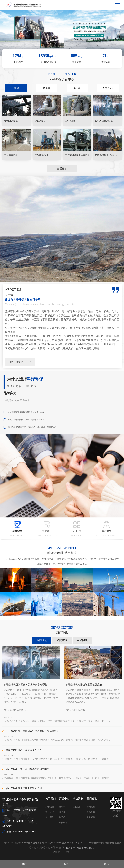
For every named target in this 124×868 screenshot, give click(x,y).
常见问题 (82, 744)
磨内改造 (63, 823)
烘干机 (77, 88)
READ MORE (90, 362)
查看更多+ (108, 88)
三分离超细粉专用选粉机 (77, 155)
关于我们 (50, 807)
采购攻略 (62, 744)
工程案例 (77, 807)
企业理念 (50, 817)
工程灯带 (67, 852)
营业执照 (50, 812)
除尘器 (47, 88)
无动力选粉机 (11, 121)
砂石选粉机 (40, 121)
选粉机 (16, 88)
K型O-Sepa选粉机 (104, 121)
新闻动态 (42, 744)
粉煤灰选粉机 (43, 848)
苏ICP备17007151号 (81, 843)
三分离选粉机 (72, 121)
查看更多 (62, 169)
